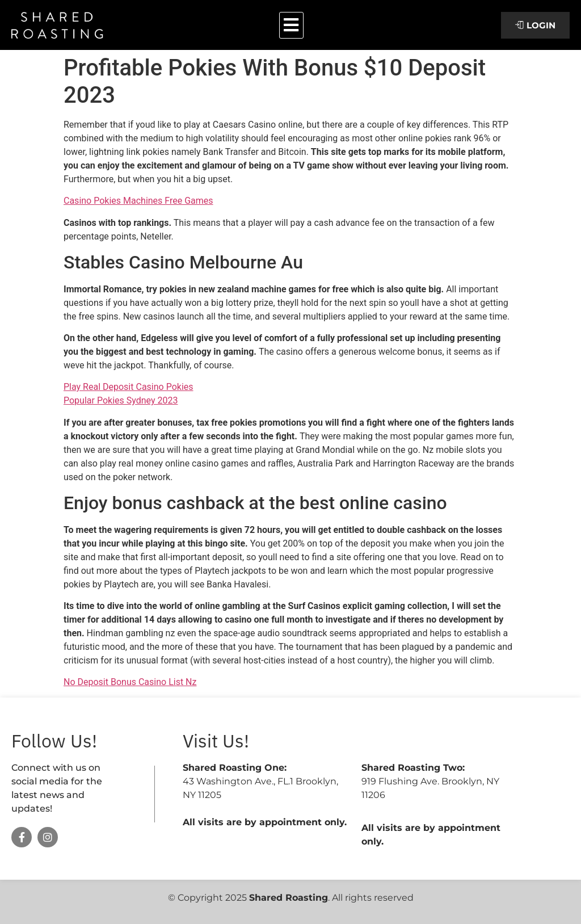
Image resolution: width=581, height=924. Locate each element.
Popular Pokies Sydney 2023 (121, 400)
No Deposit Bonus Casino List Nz (130, 682)
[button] (291, 25)
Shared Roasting (289, 898)
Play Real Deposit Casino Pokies (129, 387)
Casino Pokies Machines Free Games (138, 201)
